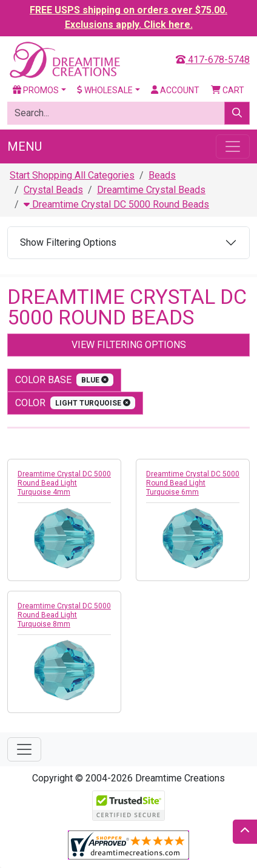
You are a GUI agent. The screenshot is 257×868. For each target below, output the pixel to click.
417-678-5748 (213, 60)
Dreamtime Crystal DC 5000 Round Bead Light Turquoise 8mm (64, 615)
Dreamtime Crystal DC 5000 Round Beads (116, 204)
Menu (25, 146)
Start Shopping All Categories (72, 175)
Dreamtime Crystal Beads (151, 190)
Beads (162, 175)
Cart (228, 90)
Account (175, 90)
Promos (36, 90)
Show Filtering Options (68, 242)
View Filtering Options (129, 345)
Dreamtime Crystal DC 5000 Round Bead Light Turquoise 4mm (64, 483)
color (75, 403)
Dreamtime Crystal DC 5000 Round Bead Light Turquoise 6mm (193, 483)
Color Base (64, 380)
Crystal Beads (53, 190)
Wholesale (105, 90)
